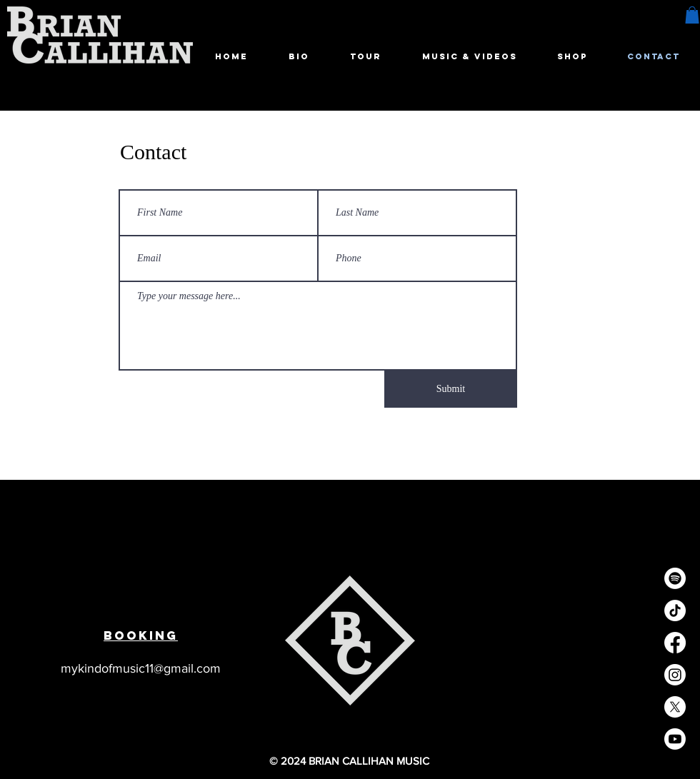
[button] (692, 15)
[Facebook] (675, 643)
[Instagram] (675, 675)
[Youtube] (675, 739)
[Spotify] (675, 578)
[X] (675, 707)
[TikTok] (675, 610)
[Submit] (451, 389)
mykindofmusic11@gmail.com (141, 668)
